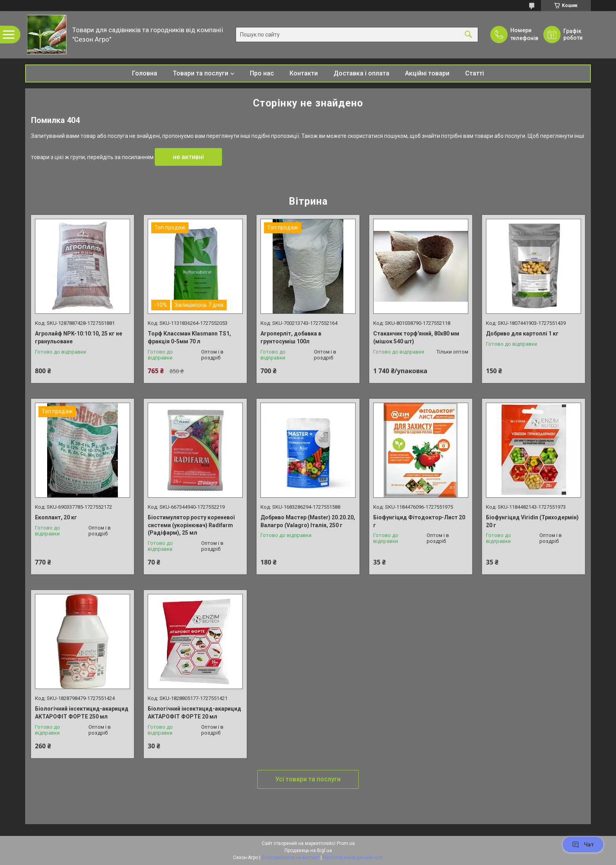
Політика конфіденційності (353, 858)
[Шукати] (468, 35)
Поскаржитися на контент (291, 858)
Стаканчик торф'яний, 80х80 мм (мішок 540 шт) (416, 337)
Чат (583, 845)
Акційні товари (427, 73)
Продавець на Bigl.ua (308, 850)
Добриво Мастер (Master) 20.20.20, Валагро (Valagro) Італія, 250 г (308, 521)
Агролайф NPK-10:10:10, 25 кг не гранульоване (79, 337)
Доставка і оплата (361, 73)
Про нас (262, 73)
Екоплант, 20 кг (56, 517)
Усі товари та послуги (308, 779)
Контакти (304, 73)
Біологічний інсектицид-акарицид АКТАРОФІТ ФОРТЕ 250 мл (82, 713)
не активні (188, 157)
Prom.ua (346, 843)
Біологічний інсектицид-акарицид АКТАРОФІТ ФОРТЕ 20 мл (194, 713)
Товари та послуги (201, 73)
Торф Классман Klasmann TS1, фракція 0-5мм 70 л (189, 337)
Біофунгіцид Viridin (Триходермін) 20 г (532, 521)
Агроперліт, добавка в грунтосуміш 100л (291, 337)
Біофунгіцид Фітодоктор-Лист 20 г (419, 521)
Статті (475, 73)
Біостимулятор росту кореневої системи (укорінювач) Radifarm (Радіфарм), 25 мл (191, 525)
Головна (145, 73)
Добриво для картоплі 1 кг (522, 334)
